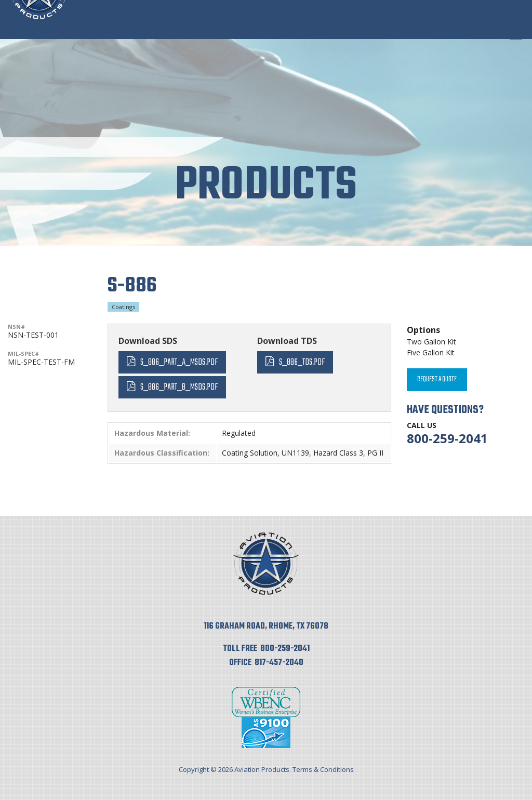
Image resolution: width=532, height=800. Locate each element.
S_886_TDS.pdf (302, 362)
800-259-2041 (447, 438)
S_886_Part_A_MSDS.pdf (179, 362)
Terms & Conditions (323, 769)
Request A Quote (437, 379)
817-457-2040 (279, 663)
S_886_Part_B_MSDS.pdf (179, 387)
